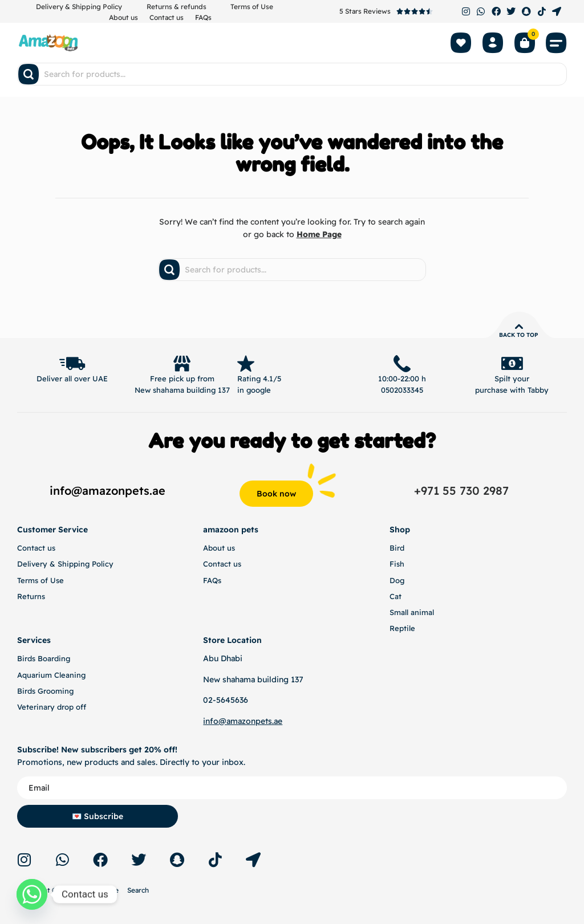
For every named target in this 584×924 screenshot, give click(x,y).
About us (123, 17)
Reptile (402, 628)
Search (138, 890)
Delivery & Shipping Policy (79, 7)
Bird (397, 548)
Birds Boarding (44, 658)
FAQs (203, 17)
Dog (397, 580)
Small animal (412, 612)
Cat (396, 596)
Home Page (319, 234)
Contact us (167, 17)
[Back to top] (519, 327)
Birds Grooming (45, 691)
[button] (557, 43)
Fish (397, 564)
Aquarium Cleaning (51, 675)
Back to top (519, 335)
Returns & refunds (177, 7)
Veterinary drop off (52, 707)
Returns (31, 596)
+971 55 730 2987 (461, 491)
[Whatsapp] (32, 894)
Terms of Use (252, 7)
